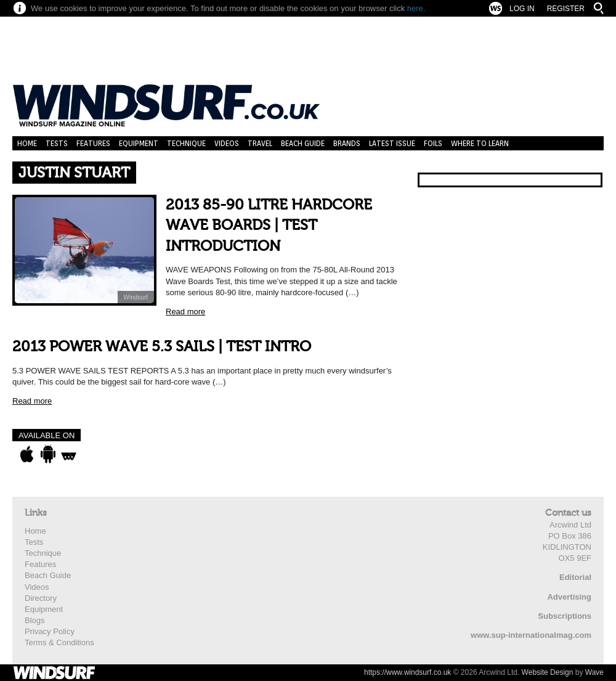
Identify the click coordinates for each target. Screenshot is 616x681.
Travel (260, 143)
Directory (41, 598)
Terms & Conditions (59, 642)
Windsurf (136, 297)
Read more (185, 312)
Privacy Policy (50, 631)
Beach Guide (303, 143)
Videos (227, 143)
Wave (594, 672)
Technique (186, 143)
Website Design (548, 672)
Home (27, 143)
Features (93, 143)
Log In (522, 9)
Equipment (139, 143)
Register (566, 9)
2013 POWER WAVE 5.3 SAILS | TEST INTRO (162, 347)
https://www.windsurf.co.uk (407, 672)
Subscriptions (565, 616)
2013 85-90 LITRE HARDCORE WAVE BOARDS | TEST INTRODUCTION (269, 226)
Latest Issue (392, 143)
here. (416, 8)
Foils (433, 143)
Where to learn (480, 143)
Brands (347, 143)
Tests (57, 143)
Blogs (35, 620)
